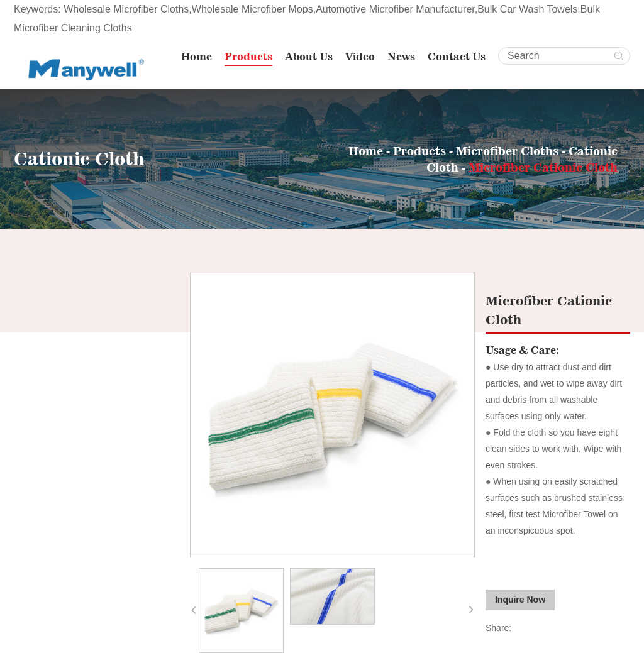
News (401, 57)
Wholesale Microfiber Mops (253, 9)
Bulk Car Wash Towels (527, 9)
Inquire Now (520, 600)
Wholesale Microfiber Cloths (126, 9)
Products (248, 57)
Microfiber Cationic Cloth (543, 167)
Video (360, 57)
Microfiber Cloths (507, 151)
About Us (309, 57)
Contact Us (457, 57)
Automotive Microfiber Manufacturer (395, 9)
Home (197, 57)
